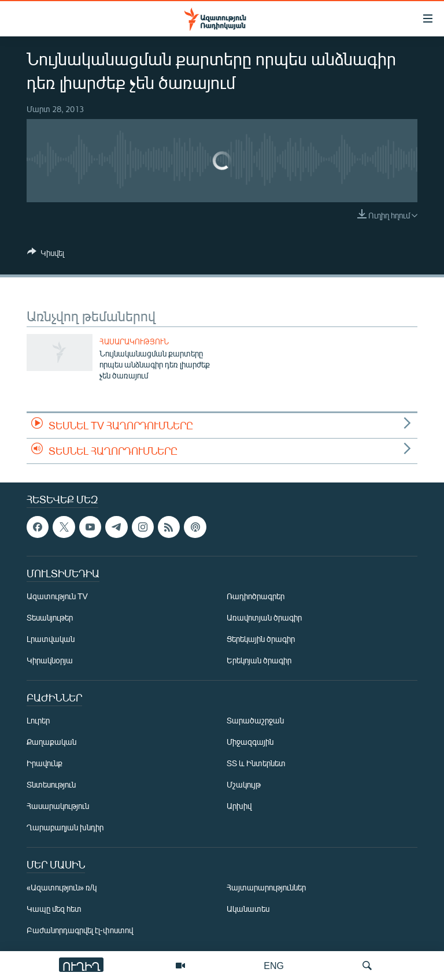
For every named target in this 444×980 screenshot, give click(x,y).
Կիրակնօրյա (50, 660)
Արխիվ (239, 806)
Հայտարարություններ (266, 887)
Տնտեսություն (51, 784)
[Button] (46, 255)
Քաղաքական (51, 742)
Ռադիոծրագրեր (256, 596)
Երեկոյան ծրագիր (259, 660)
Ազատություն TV (57, 596)
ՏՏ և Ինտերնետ (256, 763)
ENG (274, 965)
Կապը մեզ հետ (54, 909)
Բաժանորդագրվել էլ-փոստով (80, 930)
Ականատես (248, 909)
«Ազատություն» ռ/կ (62, 887)
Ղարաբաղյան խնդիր (65, 827)
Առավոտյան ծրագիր (264, 617)
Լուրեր (38, 720)
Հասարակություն (134, 341)
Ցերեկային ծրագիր (261, 639)
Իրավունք (45, 763)
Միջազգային (250, 742)
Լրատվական (51, 639)
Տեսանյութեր (50, 617)
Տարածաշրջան (255, 720)
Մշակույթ (244, 784)
